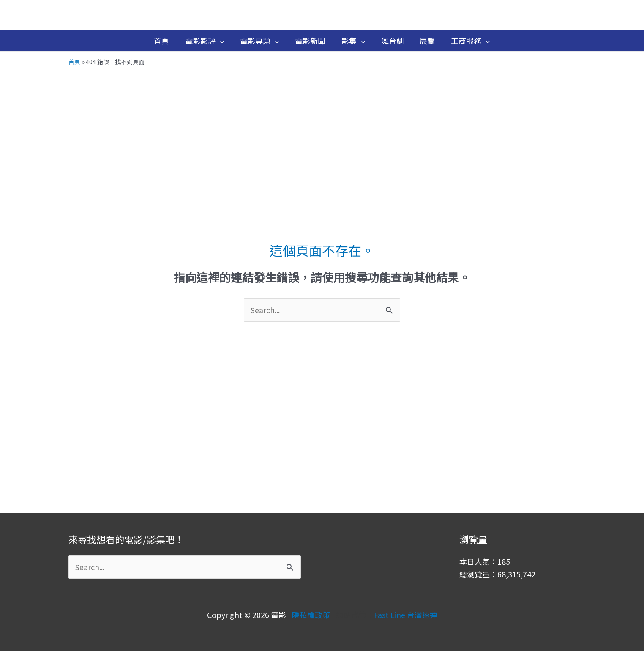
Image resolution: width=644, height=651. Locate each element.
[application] (221, 41)
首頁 (74, 62)
